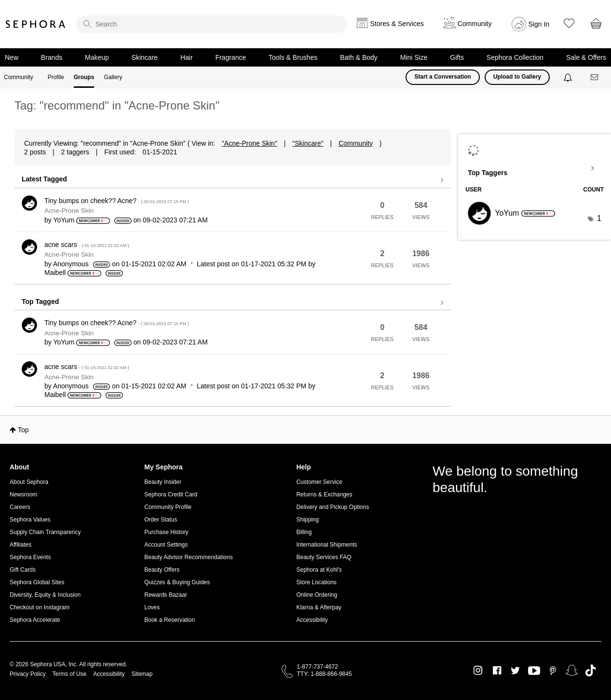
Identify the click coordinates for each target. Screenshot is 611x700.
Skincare (145, 57)
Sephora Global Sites (37, 582)
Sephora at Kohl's (319, 570)
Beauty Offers (162, 570)
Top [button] (23, 430)
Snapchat (572, 671)
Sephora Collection (515, 57)
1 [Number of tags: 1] (599, 218)
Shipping (307, 520)
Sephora (36, 24)
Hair (187, 57)
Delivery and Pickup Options (333, 507)
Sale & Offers (586, 57)
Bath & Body (359, 57)
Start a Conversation (442, 77)
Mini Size (414, 57)
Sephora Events (30, 557)
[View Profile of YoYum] (64, 220)
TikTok (591, 671)
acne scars (87, 245)
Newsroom (23, 494)
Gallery (113, 77)
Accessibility (312, 620)
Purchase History (166, 532)
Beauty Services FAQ (324, 557)
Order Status (161, 520)
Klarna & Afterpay (319, 607)
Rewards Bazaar (166, 595)
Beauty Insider (163, 482)
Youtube (534, 671)
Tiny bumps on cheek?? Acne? (117, 201)
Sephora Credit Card (171, 494)
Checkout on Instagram (40, 607)
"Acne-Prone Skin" (250, 143)
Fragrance (231, 57)
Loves (152, 607)
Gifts (457, 57)
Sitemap (142, 674)
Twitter (515, 671)
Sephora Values (30, 520)
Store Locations (316, 582)
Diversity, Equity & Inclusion (45, 595)
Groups (84, 77)
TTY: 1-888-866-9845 (325, 674)
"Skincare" (308, 143)
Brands (52, 57)
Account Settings (166, 545)
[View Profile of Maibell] (55, 273)
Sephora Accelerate (35, 620)
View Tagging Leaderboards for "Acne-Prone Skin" (535, 168)
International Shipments (326, 545)
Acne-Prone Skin (69, 211)
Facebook (497, 671)
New (12, 57)
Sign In (539, 24)
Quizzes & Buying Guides (177, 582)
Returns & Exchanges (324, 494)
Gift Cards (23, 570)
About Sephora (29, 482)
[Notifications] (569, 77)
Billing (304, 532)
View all (233, 180)
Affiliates (20, 545)
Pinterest (553, 671)
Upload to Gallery (517, 77)
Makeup (97, 57)
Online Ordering (317, 595)
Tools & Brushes (293, 57)
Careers (20, 507)
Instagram (478, 671)
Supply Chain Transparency (45, 532)
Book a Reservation (170, 620)
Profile (56, 77)
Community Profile (168, 507)
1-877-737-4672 (318, 667)
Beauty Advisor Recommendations (188, 557)
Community (19, 77)
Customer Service (319, 482)
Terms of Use (70, 674)
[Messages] (595, 77)
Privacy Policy (28, 674)
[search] (211, 24)
